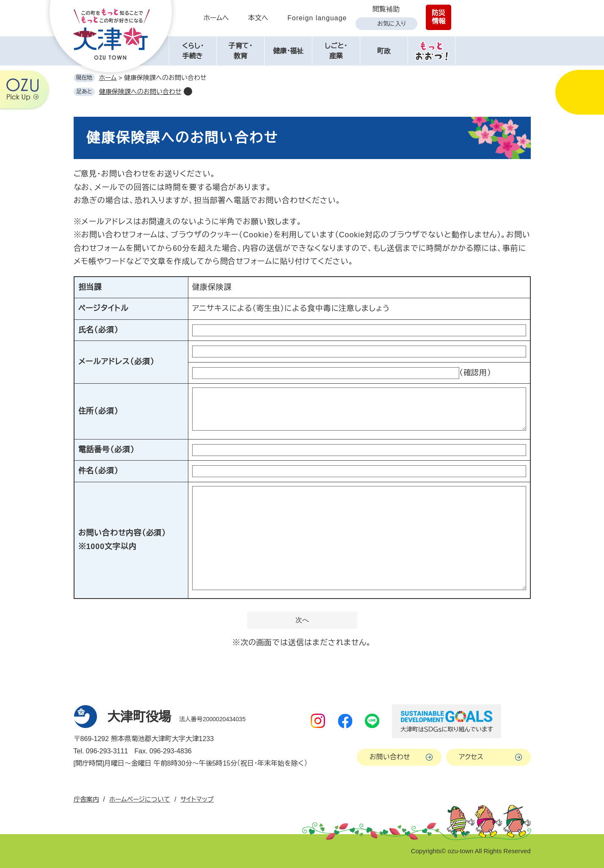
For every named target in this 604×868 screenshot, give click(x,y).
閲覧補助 (386, 9)
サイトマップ (197, 799)
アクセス (471, 757)
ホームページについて (140, 799)
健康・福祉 (288, 51)
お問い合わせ (390, 757)
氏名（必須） (98, 330)
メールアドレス (116, 362)
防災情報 (439, 17)
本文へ (258, 18)
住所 (98, 411)
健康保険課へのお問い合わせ (140, 92)
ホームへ (216, 18)
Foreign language (317, 18)
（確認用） (476, 373)
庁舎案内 (86, 799)
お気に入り (392, 24)
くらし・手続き (193, 51)
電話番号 (106, 450)
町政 (384, 51)
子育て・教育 (240, 51)
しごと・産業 (336, 51)
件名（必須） (98, 471)
